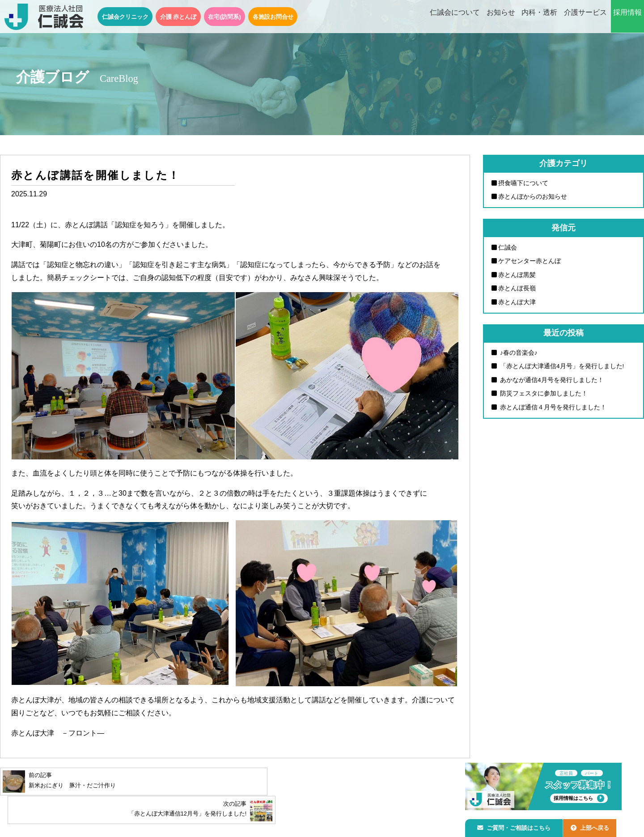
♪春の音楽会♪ (518, 356)
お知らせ (501, 17)
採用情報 (627, 17)
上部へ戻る (594, 826)
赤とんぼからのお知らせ (533, 197)
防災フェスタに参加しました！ (543, 399)
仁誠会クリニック (125, 17)
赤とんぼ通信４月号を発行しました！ (552, 412)
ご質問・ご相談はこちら (516, 826)
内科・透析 (539, 17)
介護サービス (585, 17)
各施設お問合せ (273, 17)
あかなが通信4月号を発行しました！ (551, 384)
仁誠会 (508, 249)
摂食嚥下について (523, 183)
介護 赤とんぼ (178, 17)
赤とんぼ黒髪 (517, 277)
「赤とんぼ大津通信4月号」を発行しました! (561, 370)
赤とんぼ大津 (517, 305)
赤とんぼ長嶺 (517, 291)
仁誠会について (455, 17)
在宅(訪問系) (225, 17)
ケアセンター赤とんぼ (530, 263)
